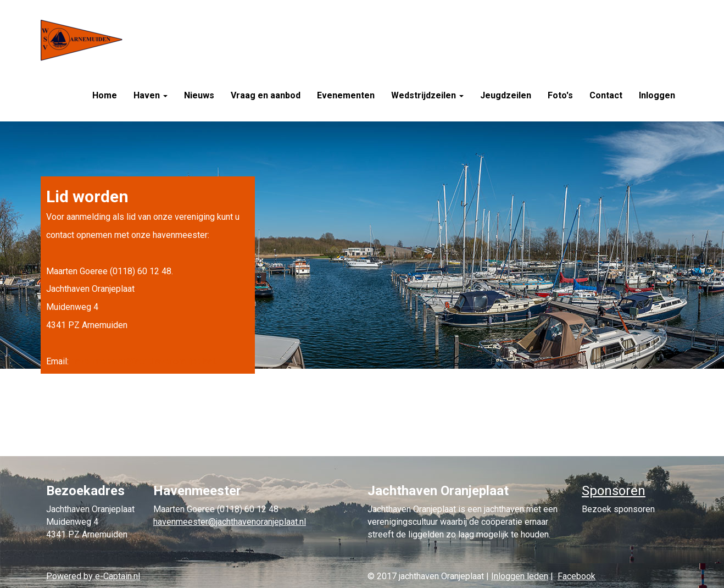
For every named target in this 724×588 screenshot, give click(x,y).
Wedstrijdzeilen (427, 95)
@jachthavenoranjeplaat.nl (147, 361)
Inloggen (657, 95)
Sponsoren (614, 491)
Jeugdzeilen (506, 95)
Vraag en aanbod (266, 95)
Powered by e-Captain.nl (93, 576)
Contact (606, 95)
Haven (151, 95)
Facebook (577, 576)
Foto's (560, 95)
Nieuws (199, 95)
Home (105, 95)
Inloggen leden (520, 576)
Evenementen (346, 95)
